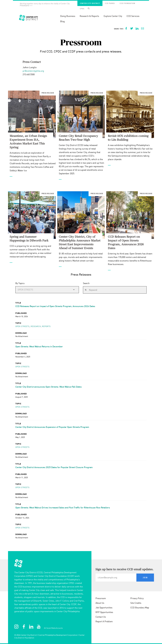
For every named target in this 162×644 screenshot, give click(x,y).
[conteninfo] (81, 602)
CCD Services (133, 16)
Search (86, 283)
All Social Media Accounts (53, 628)
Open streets (22, 326)
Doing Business (68, 16)
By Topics (20, 283)
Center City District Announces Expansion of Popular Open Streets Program (52, 427)
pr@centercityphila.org (33, 71)
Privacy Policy (137, 598)
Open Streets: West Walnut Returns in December (39, 346)
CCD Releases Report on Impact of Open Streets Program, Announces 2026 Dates (55, 306)
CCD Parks (110, 3)
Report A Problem (104, 621)
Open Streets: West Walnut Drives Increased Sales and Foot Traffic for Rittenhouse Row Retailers (63, 508)
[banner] (81, 16)
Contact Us (101, 617)
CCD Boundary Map (140, 608)
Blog (62, 21)
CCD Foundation (127, 3)
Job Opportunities (104, 608)
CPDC (82, 9)
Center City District (90, 3)
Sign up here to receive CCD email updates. (125, 569)
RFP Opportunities (104, 612)
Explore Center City (113, 16)
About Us (100, 603)
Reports (46, 326)
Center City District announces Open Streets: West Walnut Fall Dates (49, 387)
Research (35, 326)
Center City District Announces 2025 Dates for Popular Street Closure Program (54, 467)
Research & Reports (89, 16)
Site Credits (136, 603)
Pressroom (101, 598)
